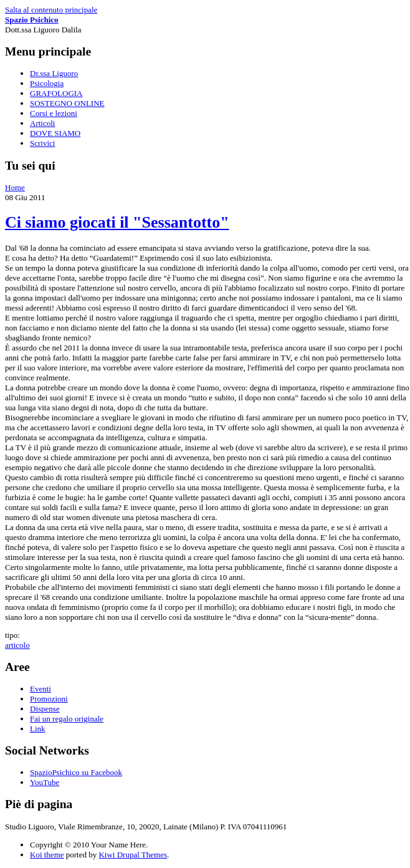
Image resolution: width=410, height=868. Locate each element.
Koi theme (47, 855)
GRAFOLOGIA (56, 93)
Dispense (45, 709)
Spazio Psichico (32, 20)
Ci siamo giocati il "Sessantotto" (117, 222)
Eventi (41, 689)
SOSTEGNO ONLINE (67, 103)
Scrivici (42, 143)
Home (15, 187)
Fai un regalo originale (67, 719)
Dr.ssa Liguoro (54, 73)
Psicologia (47, 83)
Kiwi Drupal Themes (133, 855)
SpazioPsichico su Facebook (76, 772)
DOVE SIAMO (55, 133)
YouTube (45, 782)
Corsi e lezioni (54, 113)
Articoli (42, 123)
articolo (17, 645)
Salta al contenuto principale (51, 10)
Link (38, 729)
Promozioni (49, 699)
